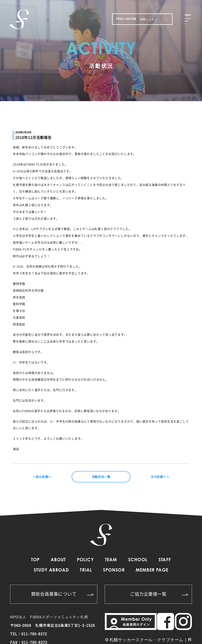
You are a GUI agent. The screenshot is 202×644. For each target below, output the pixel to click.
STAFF (165, 560)
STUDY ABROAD (51, 570)
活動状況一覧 (101, 477)
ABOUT (58, 560)
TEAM (111, 560)
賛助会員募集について (62, 594)
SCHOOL (138, 560)
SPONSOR (114, 570)
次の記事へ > (160, 477)
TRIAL (86, 570)
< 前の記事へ (42, 477)
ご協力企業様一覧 (159, 594)
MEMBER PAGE (152, 570)
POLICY (85, 560)
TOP (35, 560)
